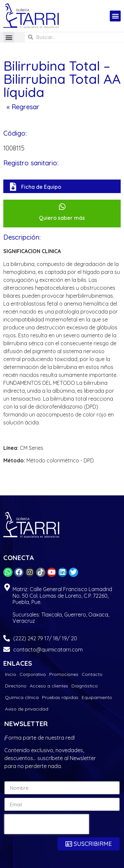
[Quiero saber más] (62, 207)
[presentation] (47, 824)
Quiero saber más (62, 218)
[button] (115, 16)
